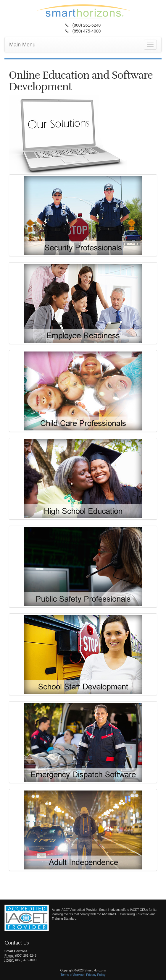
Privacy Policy (96, 975)
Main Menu (22, 45)
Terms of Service (72, 975)
